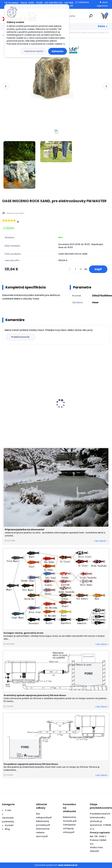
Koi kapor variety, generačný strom (23, 633)
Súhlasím (58, 51)
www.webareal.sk (68, 865)
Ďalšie (101, 26)
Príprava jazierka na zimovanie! (25, 530)
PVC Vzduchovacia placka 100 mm (24, 404)
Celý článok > (101, 541)
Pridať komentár (20, 337)
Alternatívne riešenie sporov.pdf (43, 833)
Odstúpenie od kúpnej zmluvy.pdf (69, 828)
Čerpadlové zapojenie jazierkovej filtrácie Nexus (31, 764)
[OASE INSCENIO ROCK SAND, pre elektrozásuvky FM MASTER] (56, 72)
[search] (91, 17)
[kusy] (76, 269)
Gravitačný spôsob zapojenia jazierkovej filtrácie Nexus (35, 695)
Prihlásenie (84, 2)
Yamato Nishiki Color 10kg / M (76, 407)
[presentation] (6, 86)
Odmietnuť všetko (34, 51)
